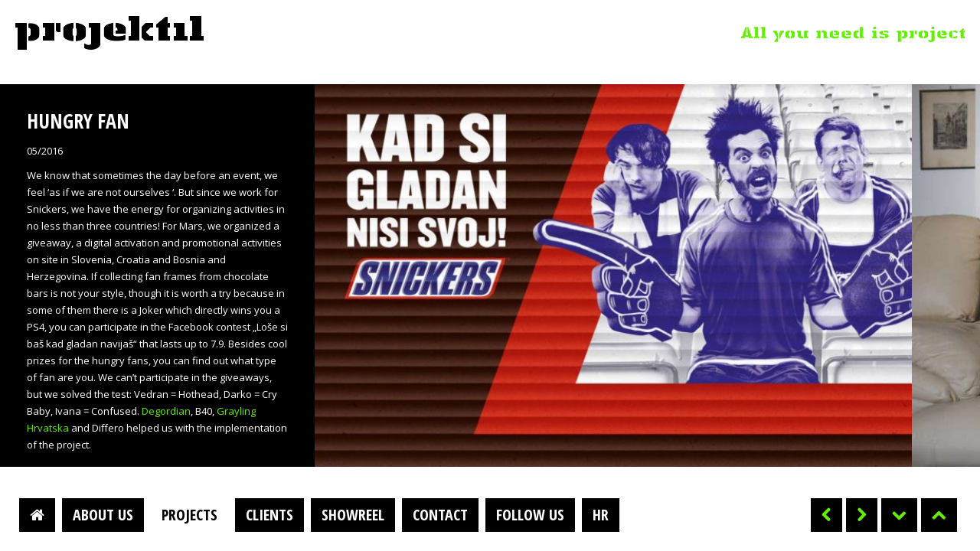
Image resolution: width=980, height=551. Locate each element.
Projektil (109, 34)
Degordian (166, 411)
